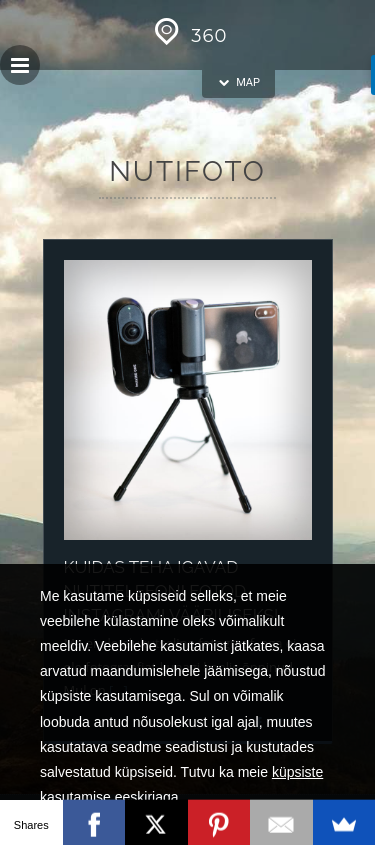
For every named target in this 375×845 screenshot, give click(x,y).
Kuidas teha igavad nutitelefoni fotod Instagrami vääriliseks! (171, 591)
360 (188, 36)
